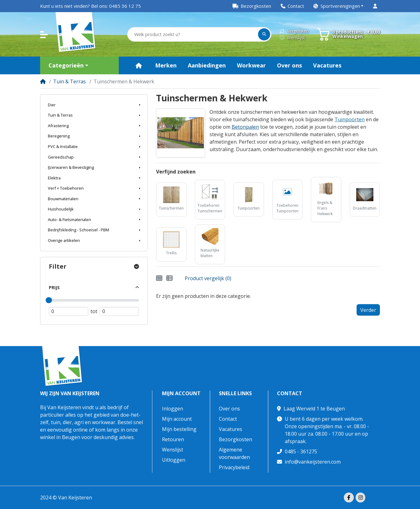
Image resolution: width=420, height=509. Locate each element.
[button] (339, 6)
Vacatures (231, 429)
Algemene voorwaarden (234, 453)
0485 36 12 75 (125, 6)
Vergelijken (294, 31)
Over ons (229, 409)
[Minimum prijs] (69, 312)
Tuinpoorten (350, 119)
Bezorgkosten (235, 439)
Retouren (173, 439)
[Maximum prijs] (119, 312)
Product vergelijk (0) (208, 278)
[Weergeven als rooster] (159, 278)
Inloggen (173, 409)
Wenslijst (292, 37)
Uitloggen (174, 460)
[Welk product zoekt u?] (193, 35)
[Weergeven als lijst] (169, 278)
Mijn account (181, 393)
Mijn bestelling (179, 429)
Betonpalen (245, 127)
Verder (368, 310)
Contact (228, 419)
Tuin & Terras (69, 81)
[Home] (43, 81)
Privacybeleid (234, 467)
